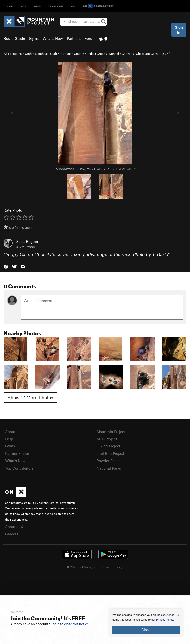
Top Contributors (19, 468)
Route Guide (14, 38)
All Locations (13, 54)
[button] (6, 266)
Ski (73, 6)
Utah (28, 54)
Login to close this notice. (70, 624)
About (10, 432)
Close (146, 630)
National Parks (109, 468)
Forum (90, 38)
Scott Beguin (27, 241)
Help (9, 439)
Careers (12, 534)
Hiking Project (108, 446)
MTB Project (107, 439)
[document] (146, 623)
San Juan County (72, 54)
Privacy (118, 567)
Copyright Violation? (121, 169)
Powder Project (109, 461)
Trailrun (56, 6)
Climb (8, 6)
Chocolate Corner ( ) (153, 54)
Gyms (34, 38)
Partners (74, 38)
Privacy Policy (165, 620)
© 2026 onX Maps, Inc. (82, 567)
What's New (53, 38)
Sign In (179, 30)
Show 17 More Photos (30, 397)
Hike (38, 6)
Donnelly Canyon (121, 54)
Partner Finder (17, 453)
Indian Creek (96, 54)
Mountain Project (111, 432)
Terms (105, 567)
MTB (24, 6)
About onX (14, 527)
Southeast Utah (46, 54)
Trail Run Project (110, 453)
